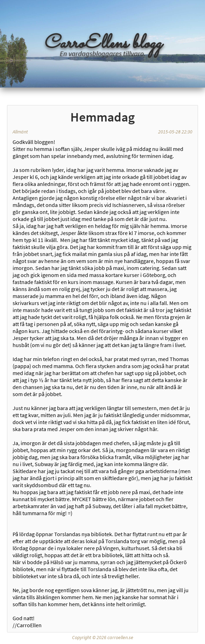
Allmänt (20, 132)
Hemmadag (102, 117)
